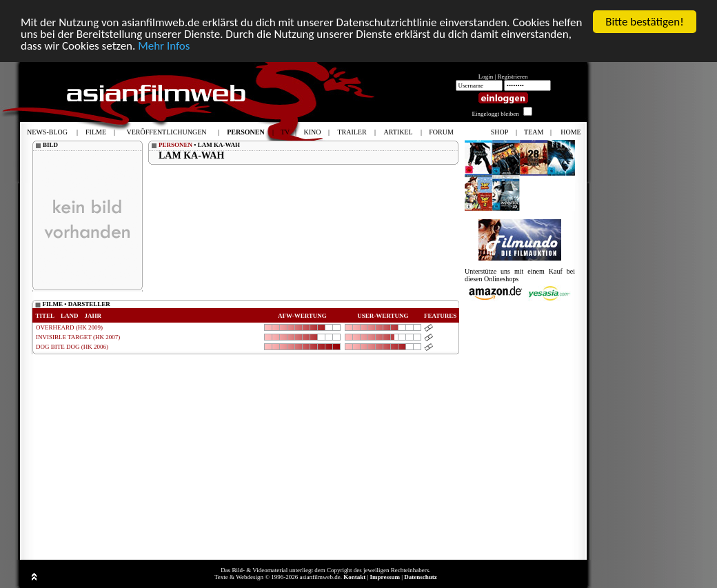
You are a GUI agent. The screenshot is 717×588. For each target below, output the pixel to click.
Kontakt (354, 577)
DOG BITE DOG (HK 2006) (72, 347)
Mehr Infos (164, 46)
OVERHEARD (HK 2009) (69, 327)
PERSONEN (175, 145)
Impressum (385, 577)
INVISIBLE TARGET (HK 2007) (78, 337)
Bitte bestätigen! (645, 22)
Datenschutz (421, 577)
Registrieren (513, 77)
